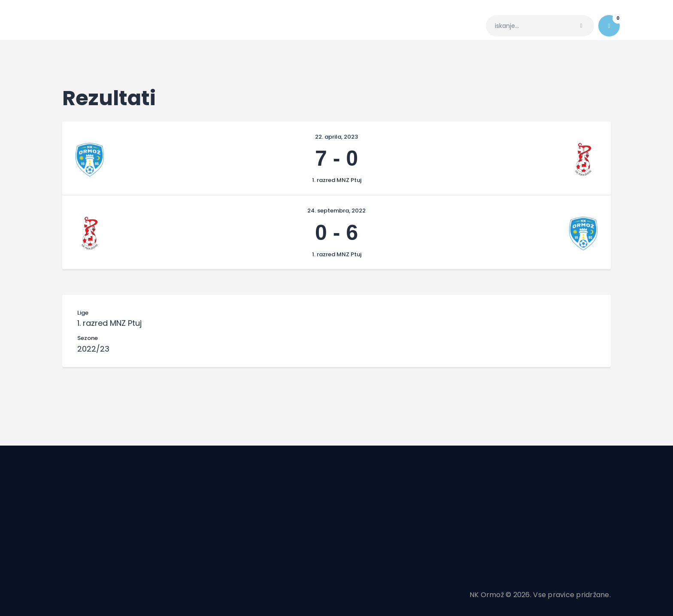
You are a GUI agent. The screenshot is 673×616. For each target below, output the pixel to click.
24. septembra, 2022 (336, 211)
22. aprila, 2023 (336, 137)
